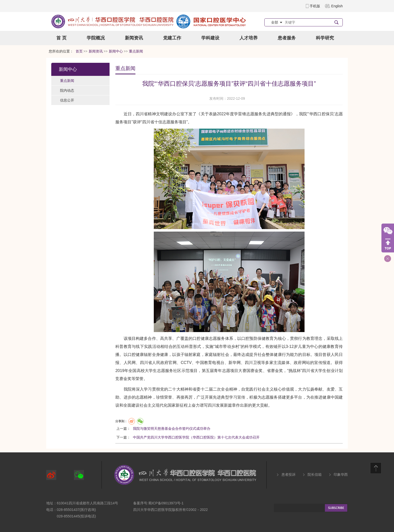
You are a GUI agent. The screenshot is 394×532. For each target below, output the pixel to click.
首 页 (61, 38)
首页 (79, 51)
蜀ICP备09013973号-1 (166, 503)
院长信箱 (315, 474)
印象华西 (341, 474)
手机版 (315, 6)
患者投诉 (288, 474)
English (337, 6)
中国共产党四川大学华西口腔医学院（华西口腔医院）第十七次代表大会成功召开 (196, 437)
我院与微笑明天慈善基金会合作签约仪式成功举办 (172, 429)
